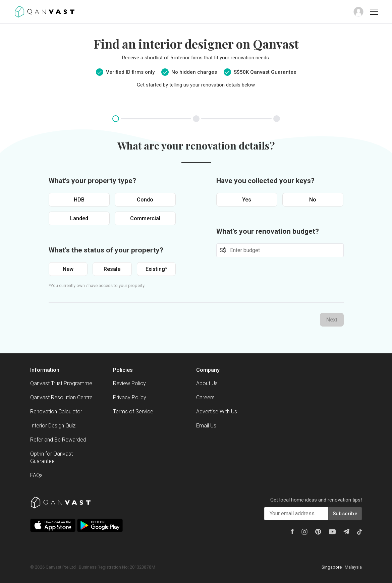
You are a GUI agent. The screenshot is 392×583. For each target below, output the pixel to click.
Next (332, 320)
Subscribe (345, 514)
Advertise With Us (217, 412)
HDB (79, 200)
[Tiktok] (359, 532)
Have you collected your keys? (265, 181)
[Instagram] (304, 532)
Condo (145, 200)
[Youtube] (332, 532)
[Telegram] (346, 531)
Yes (247, 200)
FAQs (36, 475)
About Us (207, 383)
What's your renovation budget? (268, 231)
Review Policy (129, 383)
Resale (112, 269)
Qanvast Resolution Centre (61, 397)
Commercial (145, 218)
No (313, 200)
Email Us (206, 426)
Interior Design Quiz (53, 426)
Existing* (156, 269)
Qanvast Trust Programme (61, 383)
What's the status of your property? (106, 250)
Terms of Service (133, 412)
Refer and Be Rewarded (58, 440)
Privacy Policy (130, 397)
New (68, 269)
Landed (79, 218)
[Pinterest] (318, 532)
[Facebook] (292, 531)
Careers (205, 397)
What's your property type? (92, 181)
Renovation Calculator (56, 412)
